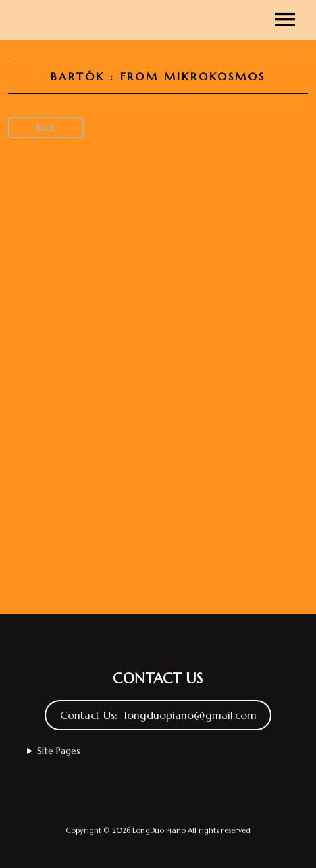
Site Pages (59, 751)
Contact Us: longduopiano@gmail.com (158, 715)
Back (46, 127)
